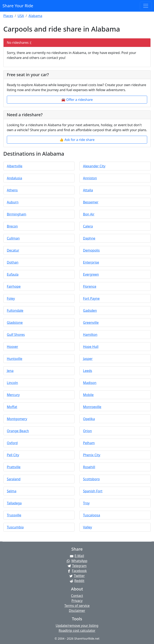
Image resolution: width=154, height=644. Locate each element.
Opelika (89, 419)
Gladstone (15, 323)
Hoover (13, 347)
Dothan (13, 262)
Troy (86, 503)
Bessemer (91, 202)
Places (8, 16)
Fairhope (14, 286)
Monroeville (92, 407)
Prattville (14, 467)
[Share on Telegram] (77, 566)
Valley (87, 527)
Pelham (89, 443)
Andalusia (14, 178)
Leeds (88, 371)
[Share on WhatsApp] (77, 561)
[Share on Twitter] (77, 576)
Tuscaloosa (91, 515)
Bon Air (89, 214)
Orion (87, 431)
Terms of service (77, 606)
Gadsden (90, 310)
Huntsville (15, 359)
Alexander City (94, 166)
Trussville (14, 515)
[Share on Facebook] (77, 571)
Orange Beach (18, 431)
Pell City (13, 455)
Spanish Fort (93, 491)
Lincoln (12, 383)
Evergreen (91, 274)
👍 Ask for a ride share (77, 140)
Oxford (12, 443)
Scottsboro (91, 479)
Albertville (15, 166)
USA (21, 16)
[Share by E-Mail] (77, 556)
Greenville (91, 323)
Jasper (88, 359)
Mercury (13, 395)
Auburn (13, 202)
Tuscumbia (15, 527)
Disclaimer (77, 611)
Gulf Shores (16, 335)
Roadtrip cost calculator (77, 631)
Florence (90, 286)
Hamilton (90, 335)
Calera (88, 226)
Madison (90, 383)
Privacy (77, 601)
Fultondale (15, 310)
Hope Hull (91, 347)
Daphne (89, 238)
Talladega (14, 503)
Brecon (12, 226)
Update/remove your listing (77, 626)
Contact (77, 596)
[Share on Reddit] (77, 581)
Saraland (14, 479)
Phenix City (92, 455)
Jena (10, 371)
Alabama (35, 16)
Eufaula (13, 274)
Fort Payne (91, 298)
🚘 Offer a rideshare (77, 100)
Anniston (90, 178)
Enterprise (91, 262)
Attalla (88, 190)
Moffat (12, 407)
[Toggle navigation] (146, 6)
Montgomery (17, 419)
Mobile (88, 395)
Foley (11, 298)
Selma (12, 491)
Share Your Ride (18, 6)
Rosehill (89, 467)
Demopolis (91, 250)
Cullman (13, 238)
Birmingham (17, 214)
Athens (12, 190)
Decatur (13, 250)
